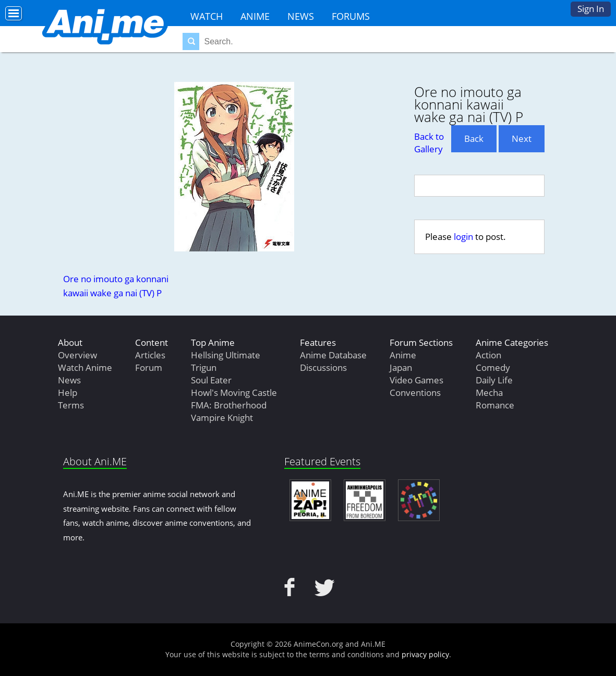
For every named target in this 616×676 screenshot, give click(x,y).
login (463, 237)
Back (474, 138)
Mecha (489, 393)
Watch (207, 16)
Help (68, 393)
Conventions (415, 393)
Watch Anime (85, 367)
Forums (351, 16)
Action (488, 355)
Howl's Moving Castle (234, 393)
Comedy (493, 367)
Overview (77, 355)
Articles (150, 355)
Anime (255, 16)
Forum (149, 367)
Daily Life (494, 380)
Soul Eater (211, 380)
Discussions (323, 367)
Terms (71, 405)
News (301, 16)
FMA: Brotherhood (229, 405)
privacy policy (425, 654)
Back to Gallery (429, 143)
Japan (401, 367)
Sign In (591, 9)
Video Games (416, 380)
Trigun (204, 367)
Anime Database (333, 355)
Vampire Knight (222, 418)
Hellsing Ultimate (226, 355)
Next (522, 138)
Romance (495, 405)
